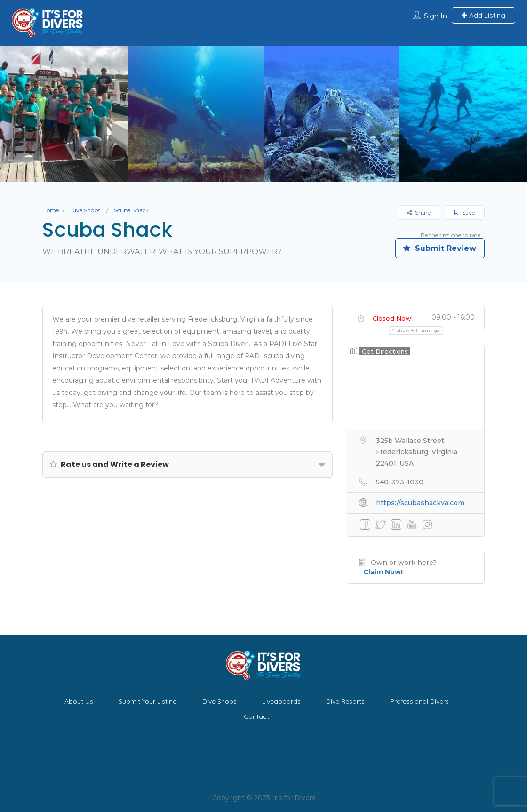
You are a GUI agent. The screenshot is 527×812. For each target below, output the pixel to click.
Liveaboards (281, 701)
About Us (79, 701)
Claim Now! (383, 572)
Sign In (435, 16)
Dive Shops (85, 210)
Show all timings (418, 330)
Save (464, 213)
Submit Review (440, 248)
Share (419, 213)
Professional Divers (419, 701)
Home (51, 210)
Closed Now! (393, 318)
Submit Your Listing (148, 701)
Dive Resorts (345, 701)
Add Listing (483, 15)
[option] (196, 114)
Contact (256, 716)
